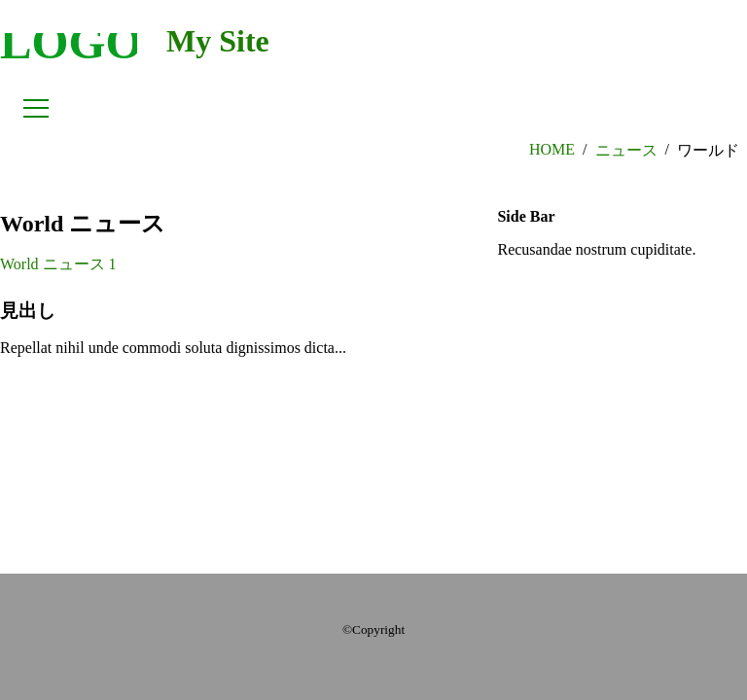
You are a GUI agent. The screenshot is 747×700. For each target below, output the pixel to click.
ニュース (626, 150)
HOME (552, 149)
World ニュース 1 (58, 264)
